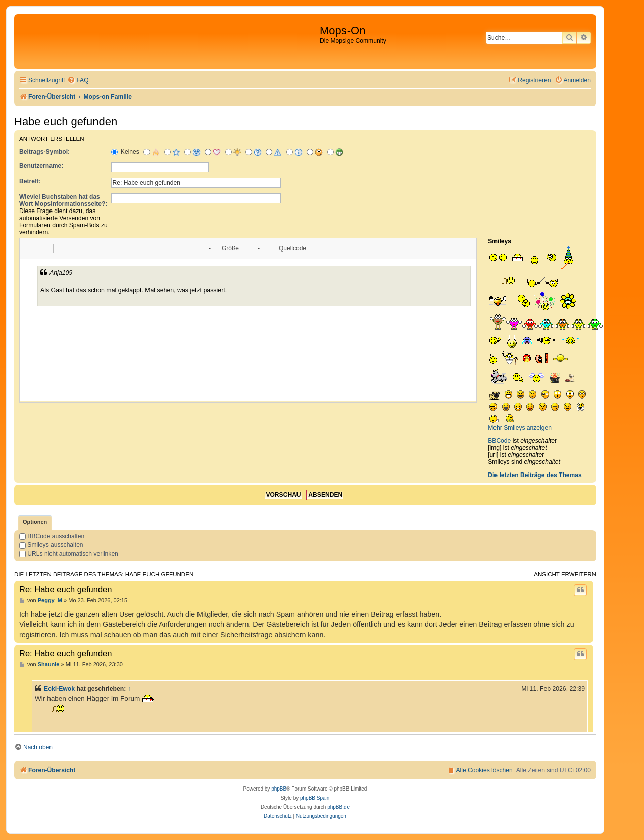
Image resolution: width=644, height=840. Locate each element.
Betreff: (30, 181)
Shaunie (49, 664)
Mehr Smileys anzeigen (520, 428)
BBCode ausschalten (52, 536)
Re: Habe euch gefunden (65, 589)
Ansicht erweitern (565, 574)
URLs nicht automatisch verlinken (69, 554)
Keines (125, 152)
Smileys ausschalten (51, 545)
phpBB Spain (315, 798)
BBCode (499, 441)
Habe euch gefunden (66, 121)
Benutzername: (41, 166)
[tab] (35, 523)
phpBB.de (338, 807)
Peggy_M (50, 600)
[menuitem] (78, 81)
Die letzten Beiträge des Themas (535, 475)
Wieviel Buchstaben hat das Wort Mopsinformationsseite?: (63, 200)
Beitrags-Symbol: (44, 152)
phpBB (279, 789)
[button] (31, 248)
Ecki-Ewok (59, 689)
